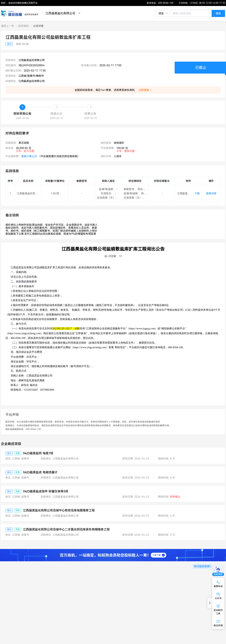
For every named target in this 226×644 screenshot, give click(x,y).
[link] (7, 26)
